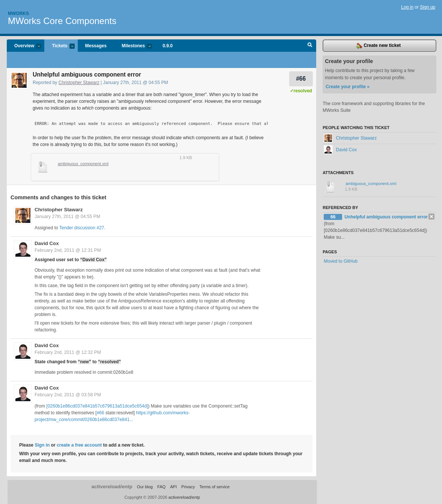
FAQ (161, 487)
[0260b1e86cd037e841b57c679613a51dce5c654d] (97, 406)
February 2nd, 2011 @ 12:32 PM (68, 352)
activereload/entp (112, 487)
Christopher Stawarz (79, 83)
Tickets (59, 46)
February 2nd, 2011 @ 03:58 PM (68, 395)
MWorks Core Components (62, 21)
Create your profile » (348, 87)
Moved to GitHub (341, 261)
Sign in (42, 445)
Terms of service (214, 487)
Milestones (133, 46)
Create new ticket (379, 46)
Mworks (18, 14)
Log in (407, 7)
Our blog (145, 487)
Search (310, 46)
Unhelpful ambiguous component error (386, 217)
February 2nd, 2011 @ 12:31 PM (68, 250)
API (173, 487)
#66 (301, 79)
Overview (24, 46)
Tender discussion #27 (82, 228)
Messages (96, 46)
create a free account (79, 445)
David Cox (47, 243)
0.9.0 (168, 46)
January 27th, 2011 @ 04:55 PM (67, 217)
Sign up (428, 7)
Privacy (188, 487)
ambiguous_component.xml (83, 164)
